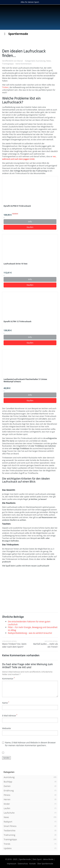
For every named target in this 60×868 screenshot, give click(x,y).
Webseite (6, 728)
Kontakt (33, 864)
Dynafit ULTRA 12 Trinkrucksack (17, 322)
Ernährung (9, 791)
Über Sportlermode (45, 864)
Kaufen (30, 227)
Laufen (7, 808)
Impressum (12, 864)
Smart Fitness (10, 826)
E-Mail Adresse (10, 716)
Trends (7, 844)
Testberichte (10, 831)
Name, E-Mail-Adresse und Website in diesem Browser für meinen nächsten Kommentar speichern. (29, 744)
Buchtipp (8, 782)
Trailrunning (9, 835)
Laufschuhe (9, 813)
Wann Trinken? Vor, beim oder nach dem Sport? (16, 644)
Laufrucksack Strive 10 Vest (16, 264)
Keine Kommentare (24, 64)
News (48, 61)
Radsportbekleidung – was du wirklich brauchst (30, 633)
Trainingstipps (8, 64)
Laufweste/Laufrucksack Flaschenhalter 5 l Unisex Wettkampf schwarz (25, 380)
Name (6, 703)
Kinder (7, 804)
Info (30, 222)
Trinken (5, 87)
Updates (8, 848)
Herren (7, 799)
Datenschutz (23, 864)
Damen (7, 786)
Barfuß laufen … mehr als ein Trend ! (44, 644)
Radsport (8, 822)
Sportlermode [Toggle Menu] (15, 34)
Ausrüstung (41, 61)
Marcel (20, 61)
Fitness (7, 795)
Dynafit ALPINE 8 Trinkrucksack (17, 206)
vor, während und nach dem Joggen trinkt (29, 158)
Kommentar (8, 679)
